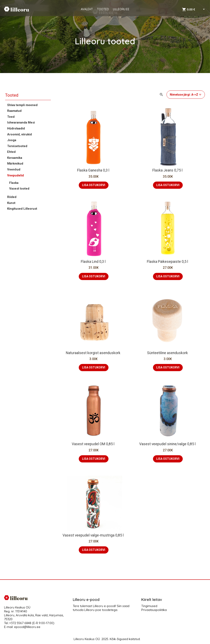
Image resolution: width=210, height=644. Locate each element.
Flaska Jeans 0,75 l (168, 170)
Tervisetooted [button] (17, 146)
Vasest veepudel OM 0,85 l (94, 444)
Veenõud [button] (14, 169)
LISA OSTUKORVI (94, 185)
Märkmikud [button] (15, 164)
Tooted (12, 95)
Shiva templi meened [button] (22, 105)
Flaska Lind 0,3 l (94, 262)
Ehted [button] (11, 152)
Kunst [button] (11, 203)
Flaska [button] (14, 183)
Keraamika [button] (15, 158)
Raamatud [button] (14, 111)
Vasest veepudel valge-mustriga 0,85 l (94, 535)
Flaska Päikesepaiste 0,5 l (168, 262)
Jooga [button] (12, 140)
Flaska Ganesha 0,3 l (94, 170)
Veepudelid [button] (15, 175)
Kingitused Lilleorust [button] (22, 209)
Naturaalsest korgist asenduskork (94, 353)
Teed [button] (11, 117)
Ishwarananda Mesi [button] (21, 122)
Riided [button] (12, 197)
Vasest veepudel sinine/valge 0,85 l (168, 444)
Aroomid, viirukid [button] (19, 134)
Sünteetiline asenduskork (168, 353)
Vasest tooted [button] (19, 189)
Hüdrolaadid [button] (16, 128)
